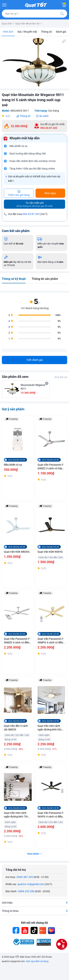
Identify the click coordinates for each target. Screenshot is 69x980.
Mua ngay (50, 193)
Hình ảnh (8, 32)
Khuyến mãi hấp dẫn (25, 138)
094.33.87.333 (31, 214)
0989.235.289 (26, 891)
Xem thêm (33, 854)
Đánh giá (61, 32)
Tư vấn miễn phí (34, 204)
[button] (64, 41)
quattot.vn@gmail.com (31, 884)
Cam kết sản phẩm (16, 231)
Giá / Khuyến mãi (27, 32)
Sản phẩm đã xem (15, 377)
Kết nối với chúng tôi (34, 923)
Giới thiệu (7, 903)
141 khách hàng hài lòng (35, 308)
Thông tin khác (10, 911)
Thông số (46, 32)
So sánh (44, 116)
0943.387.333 (25, 877)
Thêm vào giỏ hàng (19, 193)
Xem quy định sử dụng (37, 961)
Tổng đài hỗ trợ (16, 870)
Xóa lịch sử (61, 377)
